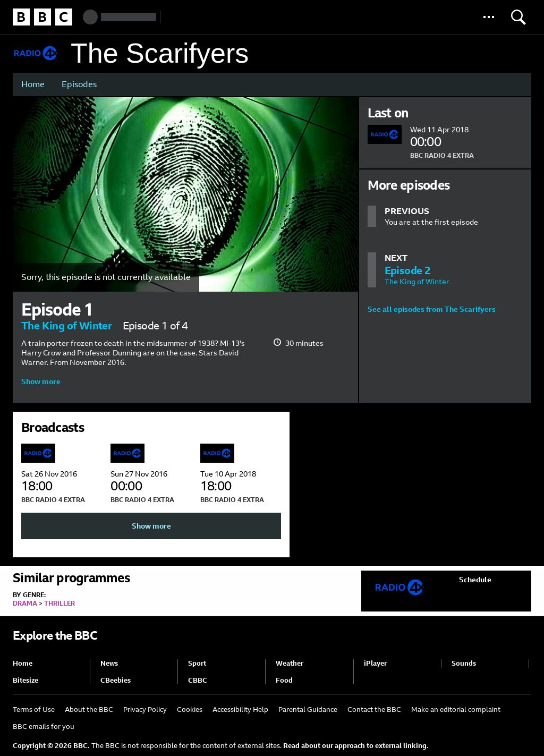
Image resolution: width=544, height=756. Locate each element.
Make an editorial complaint (456, 710)
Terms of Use (34, 710)
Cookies (190, 710)
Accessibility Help (240, 710)
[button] (489, 17)
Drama (25, 604)
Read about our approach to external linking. (356, 746)
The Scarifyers (160, 53)
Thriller (59, 604)
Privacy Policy (145, 710)
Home (33, 84)
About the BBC (89, 710)
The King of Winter (66, 326)
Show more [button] (41, 381)
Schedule (475, 580)
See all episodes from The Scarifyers (432, 309)
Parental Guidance (308, 710)
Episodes (79, 84)
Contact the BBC (374, 710)
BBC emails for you (44, 727)
